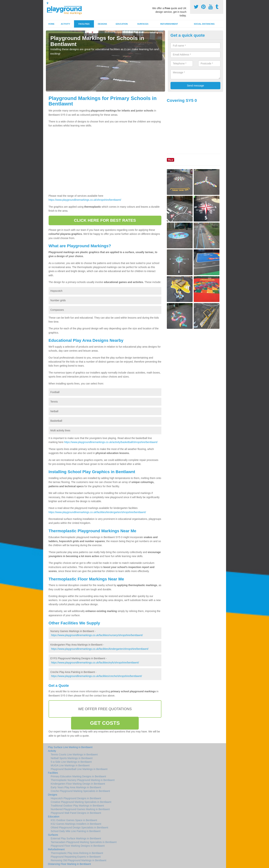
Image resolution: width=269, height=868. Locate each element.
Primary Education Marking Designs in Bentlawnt (78, 776)
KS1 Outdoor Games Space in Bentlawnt (74, 820)
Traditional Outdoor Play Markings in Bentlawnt (77, 806)
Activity (66, 24)
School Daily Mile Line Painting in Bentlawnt (76, 831)
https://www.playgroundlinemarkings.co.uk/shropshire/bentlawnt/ (85, 200)
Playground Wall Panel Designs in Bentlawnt (76, 813)
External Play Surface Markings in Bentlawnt (76, 838)
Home (51, 24)
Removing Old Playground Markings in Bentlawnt (79, 860)
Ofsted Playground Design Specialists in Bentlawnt (79, 827)
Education (122, 24)
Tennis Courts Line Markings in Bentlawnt (74, 755)
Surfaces (143, 24)
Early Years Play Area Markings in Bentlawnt (76, 787)
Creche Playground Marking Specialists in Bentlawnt (80, 791)
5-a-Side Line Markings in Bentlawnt (71, 762)
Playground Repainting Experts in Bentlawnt (76, 857)
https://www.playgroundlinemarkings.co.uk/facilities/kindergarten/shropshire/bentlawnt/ (97, 512)
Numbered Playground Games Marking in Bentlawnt (80, 809)
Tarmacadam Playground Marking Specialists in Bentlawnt (84, 842)
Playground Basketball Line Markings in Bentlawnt (79, 769)
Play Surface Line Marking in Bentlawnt (70, 747)
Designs (102, 24)
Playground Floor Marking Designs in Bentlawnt (78, 846)
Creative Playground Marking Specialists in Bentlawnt (81, 802)
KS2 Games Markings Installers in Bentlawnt (76, 824)
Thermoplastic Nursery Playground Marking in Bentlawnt (83, 780)
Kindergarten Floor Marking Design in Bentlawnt (78, 784)
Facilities (84, 24)
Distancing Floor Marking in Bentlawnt (70, 864)
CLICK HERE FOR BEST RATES (105, 220)
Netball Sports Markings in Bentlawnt (72, 758)
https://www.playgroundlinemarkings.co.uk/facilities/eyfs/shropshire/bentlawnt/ (95, 663)
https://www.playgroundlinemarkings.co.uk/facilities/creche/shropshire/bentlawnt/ (96, 676)
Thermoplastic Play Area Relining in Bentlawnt (77, 853)
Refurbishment (169, 24)
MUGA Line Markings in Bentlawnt (70, 765)
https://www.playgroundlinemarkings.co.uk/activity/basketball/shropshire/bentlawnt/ (111, 442)
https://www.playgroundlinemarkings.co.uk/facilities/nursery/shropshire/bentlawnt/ (97, 635)
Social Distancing (204, 24)
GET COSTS (105, 723)
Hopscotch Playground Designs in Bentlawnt (76, 798)
